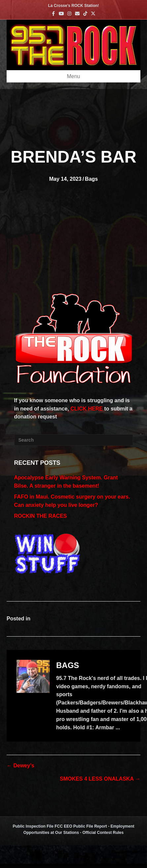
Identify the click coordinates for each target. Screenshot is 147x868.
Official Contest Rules (103, 833)
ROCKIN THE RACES (41, 516)
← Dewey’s (20, 766)
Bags (91, 179)
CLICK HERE (87, 409)
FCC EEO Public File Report (81, 826)
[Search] (74, 440)
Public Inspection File (33, 826)
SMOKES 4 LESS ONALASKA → (100, 779)
